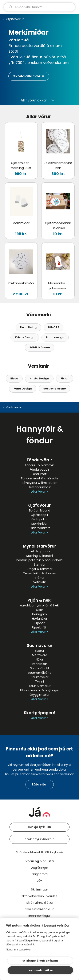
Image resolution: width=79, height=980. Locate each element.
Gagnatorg (40, 874)
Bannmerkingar (40, 916)
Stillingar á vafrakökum (40, 961)
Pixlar (65, 378)
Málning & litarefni (40, 556)
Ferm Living (28, 327)
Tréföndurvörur (40, 487)
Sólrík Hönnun (40, 347)
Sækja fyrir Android (40, 839)
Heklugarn (39, 614)
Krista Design (25, 337)
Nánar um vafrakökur (19, 949)
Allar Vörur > (40, 492)
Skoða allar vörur (29, 76)
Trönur (40, 578)
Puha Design (23, 389)
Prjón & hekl (40, 600)
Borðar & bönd (40, 510)
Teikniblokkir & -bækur (40, 573)
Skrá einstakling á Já (40, 909)
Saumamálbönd (39, 673)
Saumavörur (40, 646)
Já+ (39, 881)
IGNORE (54, 327)
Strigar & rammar (40, 569)
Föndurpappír (39, 470)
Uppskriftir (39, 627)
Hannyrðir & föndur (40, 435)
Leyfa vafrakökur (40, 970)
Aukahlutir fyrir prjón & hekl (40, 605)
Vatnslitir (40, 582)
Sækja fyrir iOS (40, 827)
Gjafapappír (39, 515)
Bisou (14, 378)
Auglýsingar (40, 868)
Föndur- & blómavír (39, 465)
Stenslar (40, 565)
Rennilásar (39, 664)
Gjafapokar (39, 519)
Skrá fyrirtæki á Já (39, 903)
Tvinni (39, 681)
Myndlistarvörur (39, 546)
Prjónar (40, 623)
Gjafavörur (15, 19)
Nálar (39, 659)
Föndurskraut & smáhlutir (40, 478)
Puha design (55, 337)
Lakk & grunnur (39, 551)
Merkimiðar (39, 524)
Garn (40, 610)
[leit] (39, 7)
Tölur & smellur (39, 686)
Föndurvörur (39, 460)
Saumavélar (40, 677)
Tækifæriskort (39, 528)
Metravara (40, 655)
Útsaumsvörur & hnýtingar (40, 690)
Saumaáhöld (39, 668)
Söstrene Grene (54, 389)
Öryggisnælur (39, 695)
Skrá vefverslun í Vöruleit (39, 896)
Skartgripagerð (40, 713)
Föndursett (40, 474)
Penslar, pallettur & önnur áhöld (39, 560)
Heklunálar (40, 619)
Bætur (40, 651)
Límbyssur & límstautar (40, 483)
